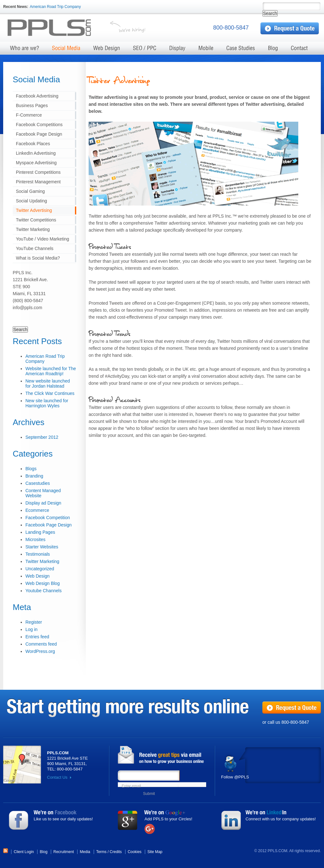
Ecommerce (37, 510)
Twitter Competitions (36, 220)
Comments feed (41, 644)
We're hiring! (128, 28)
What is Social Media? (38, 258)
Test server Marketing (54, 28)
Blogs (31, 469)
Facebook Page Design (39, 134)
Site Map (155, 852)
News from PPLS (164, 755)
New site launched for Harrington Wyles (47, 403)
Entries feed (37, 637)
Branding (34, 476)
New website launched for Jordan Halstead (48, 383)
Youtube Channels (44, 591)
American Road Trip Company (55, 7)
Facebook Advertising (37, 96)
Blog (44, 852)
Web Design (37, 576)
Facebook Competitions (39, 125)
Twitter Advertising (34, 210)
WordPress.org (40, 651)
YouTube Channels (35, 248)
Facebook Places (33, 144)
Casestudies (38, 483)
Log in (31, 629)
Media (85, 852)
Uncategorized (40, 569)
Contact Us (57, 777)
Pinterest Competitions (38, 172)
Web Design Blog (43, 583)
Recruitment (64, 852)
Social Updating (31, 201)
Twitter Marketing (33, 229)
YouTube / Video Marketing (43, 239)
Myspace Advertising (36, 163)
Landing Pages (40, 532)
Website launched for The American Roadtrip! (51, 371)
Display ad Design (43, 503)
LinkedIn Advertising (36, 153)
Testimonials (38, 554)
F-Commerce (29, 115)
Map (22, 765)
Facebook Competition (48, 518)
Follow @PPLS (235, 777)
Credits (116, 852)
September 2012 (42, 437)
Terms (101, 852)
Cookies (135, 852)
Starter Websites (42, 547)
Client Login (24, 852)
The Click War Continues (50, 393)
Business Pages (32, 105)
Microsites (35, 539)
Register (34, 622)
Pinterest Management (38, 182)
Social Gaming (30, 191)
